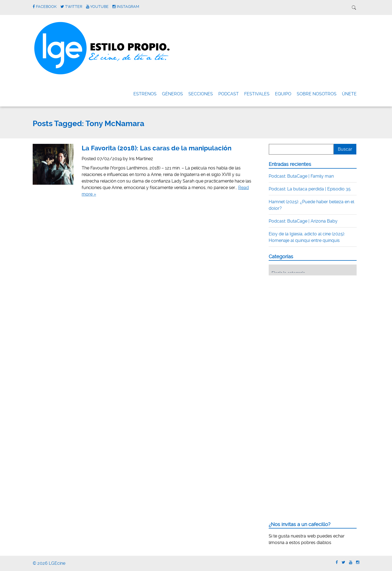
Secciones (201, 94)
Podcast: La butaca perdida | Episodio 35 (310, 189)
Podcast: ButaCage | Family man (301, 176)
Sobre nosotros (317, 94)
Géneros (172, 94)
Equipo (283, 94)
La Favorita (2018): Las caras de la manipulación (157, 148)
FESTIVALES (257, 94)
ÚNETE (349, 94)
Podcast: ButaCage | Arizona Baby (303, 221)
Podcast (229, 94)
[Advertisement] (310, 313)
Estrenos (145, 94)
